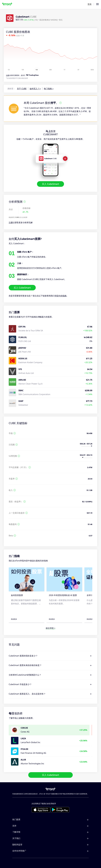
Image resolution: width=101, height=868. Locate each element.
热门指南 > (49, 89)
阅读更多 (14, 619)
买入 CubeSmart (50, 184)
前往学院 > (50, 628)
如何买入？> (35, 89)
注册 (11, 222)
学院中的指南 (61, 296)
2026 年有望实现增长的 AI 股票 (63, 595)
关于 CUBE (22, 89)
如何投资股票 (17, 595)
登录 (90, 4)
